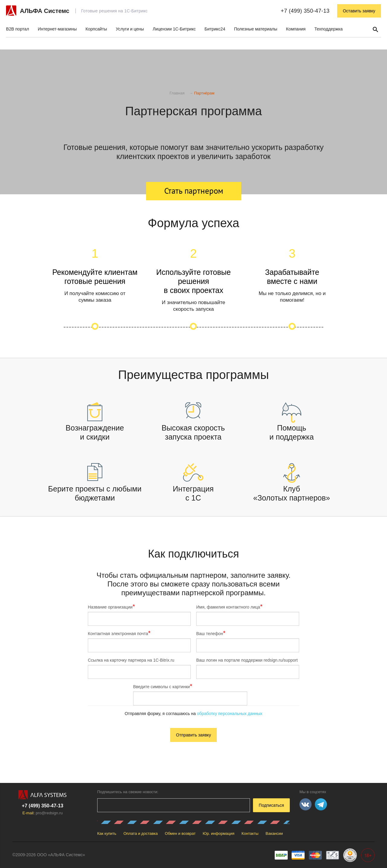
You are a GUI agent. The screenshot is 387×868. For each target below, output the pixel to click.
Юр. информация (219, 833)
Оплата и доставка (141, 833)
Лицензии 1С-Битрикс (174, 29)
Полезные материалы (256, 29)
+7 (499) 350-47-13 (305, 11)
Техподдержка (328, 29)
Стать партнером (194, 191)
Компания (296, 29)
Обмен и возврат (180, 833)
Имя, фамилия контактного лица (229, 607)
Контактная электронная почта (119, 633)
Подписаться (271, 805)
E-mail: (43, 813)
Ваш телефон (211, 633)
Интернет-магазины (57, 29)
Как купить (107, 833)
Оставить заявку (359, 11)
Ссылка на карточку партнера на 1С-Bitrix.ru (131, 660)
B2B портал (18, 29)
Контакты (250, 833)
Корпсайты (96, 29)
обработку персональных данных (230, 714)
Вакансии (274, 833)
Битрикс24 (215, 29)
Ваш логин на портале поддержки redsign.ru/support (247, 660)
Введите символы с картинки (163, 686)
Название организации (111, 607)
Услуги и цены (130, 29)
